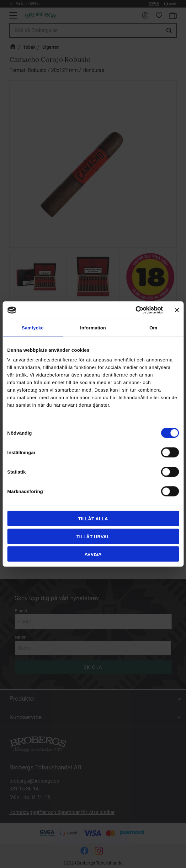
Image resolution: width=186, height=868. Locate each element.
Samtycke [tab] (33, 327)
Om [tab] (153, 327)
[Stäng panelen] (177, 310)
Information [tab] (93, 327)
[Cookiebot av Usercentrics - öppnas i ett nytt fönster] (135, 310)
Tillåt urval (93, 536)
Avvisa (93, 554)
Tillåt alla (93, 519)
